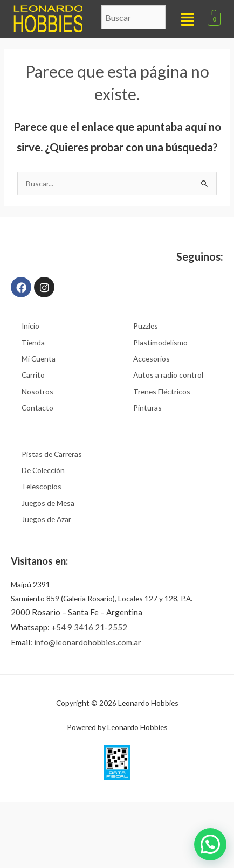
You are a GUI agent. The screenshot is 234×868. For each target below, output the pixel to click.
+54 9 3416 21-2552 (89, 627)
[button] (188, 19)
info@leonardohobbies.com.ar (88, 642)
